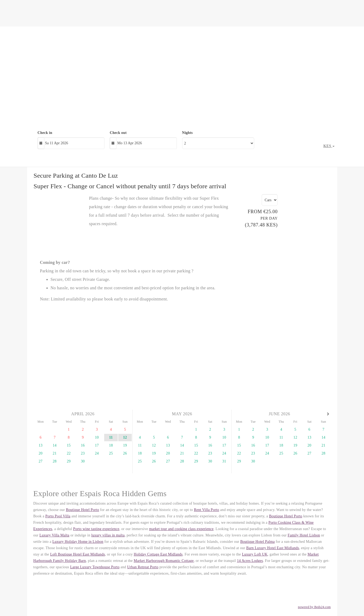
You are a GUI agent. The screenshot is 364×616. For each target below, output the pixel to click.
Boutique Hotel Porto (82, 510)
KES (329, 146)
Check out (118, 133)
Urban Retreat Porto (143, 567)
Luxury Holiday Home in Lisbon (78, 542)
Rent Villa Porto (206, 510)
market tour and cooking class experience (181, 529)
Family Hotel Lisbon (304, 535)
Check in (45, 133)
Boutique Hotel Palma (257, 542)
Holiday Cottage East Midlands (158, 554)
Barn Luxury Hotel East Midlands (273, 548)
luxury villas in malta (108, 535)
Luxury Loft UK (255, 554)
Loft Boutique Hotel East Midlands (78, 554)
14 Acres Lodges (250, 561)
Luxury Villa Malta (54, 535)
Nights (188, 133)
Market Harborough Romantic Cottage (164, 561)
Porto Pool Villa (58, 516)
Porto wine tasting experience (96, 529)
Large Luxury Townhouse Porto (95, 567)
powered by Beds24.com (314, 607)
